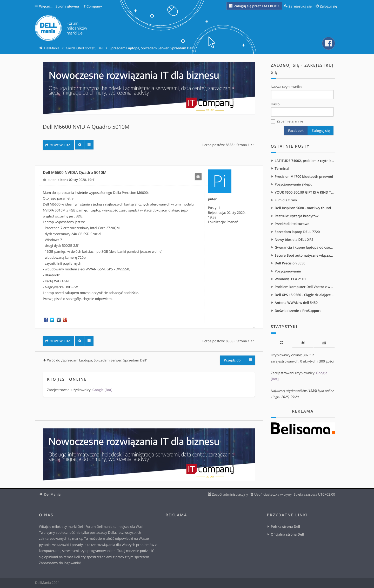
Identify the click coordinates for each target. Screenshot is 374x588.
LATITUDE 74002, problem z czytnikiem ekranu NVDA (305, 161)
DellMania (52, 495)
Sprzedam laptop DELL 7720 (297, 233)
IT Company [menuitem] (93, 6)
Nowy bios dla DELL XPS (294, 241)
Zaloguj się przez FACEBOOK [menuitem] (254, 6)
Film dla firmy (286, 201)
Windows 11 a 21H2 (291, 281)
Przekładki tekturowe (292, 225)
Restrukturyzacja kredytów (297, 217)
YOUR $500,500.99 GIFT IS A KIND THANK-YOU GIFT (305, 193)
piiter (212, 199)
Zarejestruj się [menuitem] (300, 6)
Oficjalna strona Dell (287, 535)
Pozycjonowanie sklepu (294, 185)
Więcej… (46, 6)
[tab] (282, 345)
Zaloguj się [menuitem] (329, 6)
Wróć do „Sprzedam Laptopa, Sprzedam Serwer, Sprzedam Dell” (97, 360)
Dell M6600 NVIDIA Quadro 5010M (86, 127)
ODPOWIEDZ (60, 145)
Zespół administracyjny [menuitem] (230, 495)
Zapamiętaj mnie (287, 122)
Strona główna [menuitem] (68, 6)
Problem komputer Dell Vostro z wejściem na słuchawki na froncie (305, 289)
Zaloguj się (285, 66)
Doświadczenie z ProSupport (298, 313)
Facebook (296, 131)
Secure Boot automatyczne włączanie (305, 257)
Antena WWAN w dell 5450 (296, 305)
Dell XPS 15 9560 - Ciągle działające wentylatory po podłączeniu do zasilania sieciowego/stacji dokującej (305, 297)
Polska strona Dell (286, 527)
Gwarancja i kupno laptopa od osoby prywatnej (305, 249)
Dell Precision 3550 (290, 265)
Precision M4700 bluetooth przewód (304, 177)
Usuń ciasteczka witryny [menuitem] (273, 495)
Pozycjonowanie (288, 273)
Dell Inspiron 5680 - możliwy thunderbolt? (305, 209)
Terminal (282, 169)
